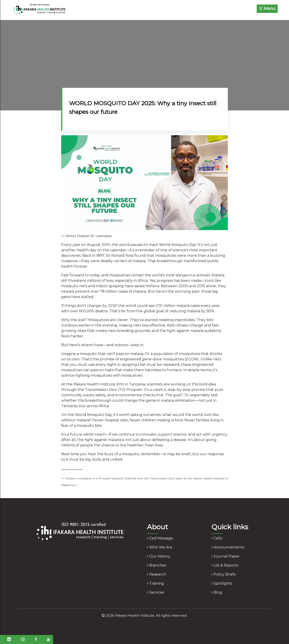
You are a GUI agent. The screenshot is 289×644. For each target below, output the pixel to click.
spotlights (222, 583)
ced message (160, 538)
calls (217, 538)
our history (159, 556)
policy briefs (223, 574)
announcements (228, 547)
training (155, 583)
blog (217, 592)
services (155, 592)
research (157, 574)
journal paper (225, 556)
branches (157, 565)
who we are (160, 547)
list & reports (225, 565)
